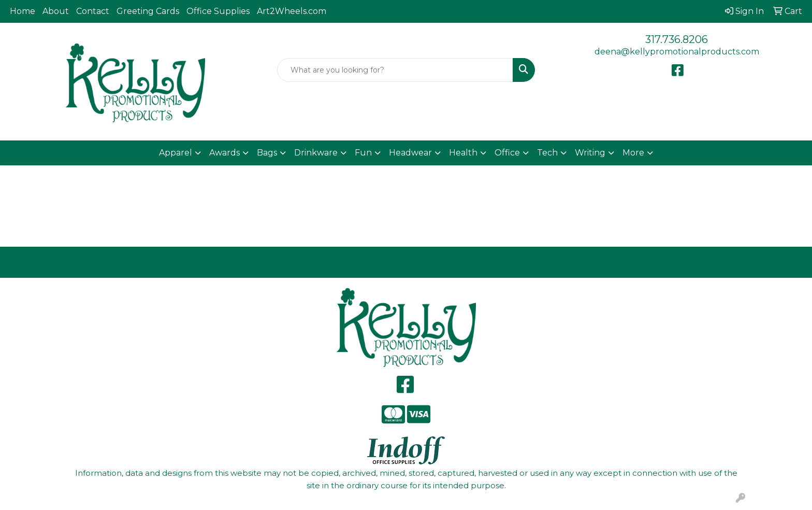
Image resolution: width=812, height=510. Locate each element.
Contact (93, 11)
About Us (305, 262)
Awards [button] (224, 153)
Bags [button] (267, 153)
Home (23, 11)
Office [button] (507, 153)
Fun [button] (363, 153)
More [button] (633, 153)
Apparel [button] (176, 153)
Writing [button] (590, 153)
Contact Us (508, 262)
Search (711, 262)
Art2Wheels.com (292, 11)
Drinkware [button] (316, 153)
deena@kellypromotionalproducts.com (677, 52)
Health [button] (463, 153)
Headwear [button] (410, 153)
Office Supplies (218, 11)
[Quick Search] (395, 70)
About (56, 11)
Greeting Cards (148, 11)
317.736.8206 (677, 39)
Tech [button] (547, 153)
